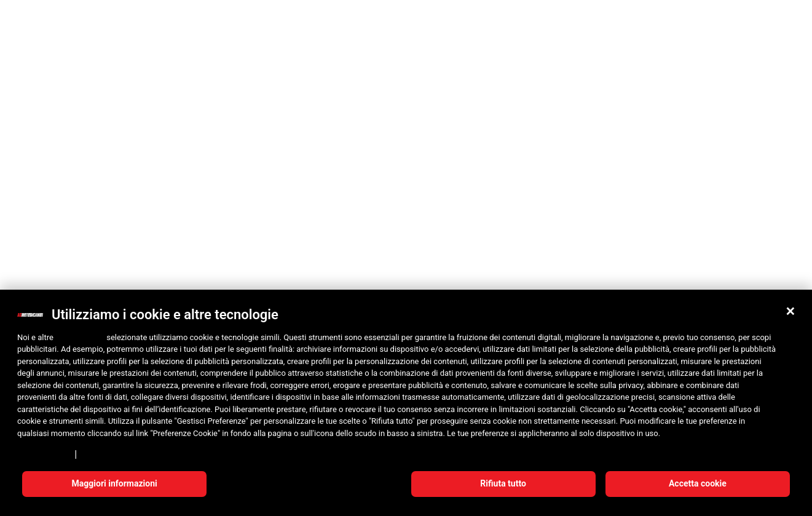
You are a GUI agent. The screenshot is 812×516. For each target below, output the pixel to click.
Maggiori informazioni (115, 483)
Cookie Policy (107, 454)
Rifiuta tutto (503, 483)
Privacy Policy (44, 454)
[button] (790, 311)
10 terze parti (80, 337)
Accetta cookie (698, 483)
